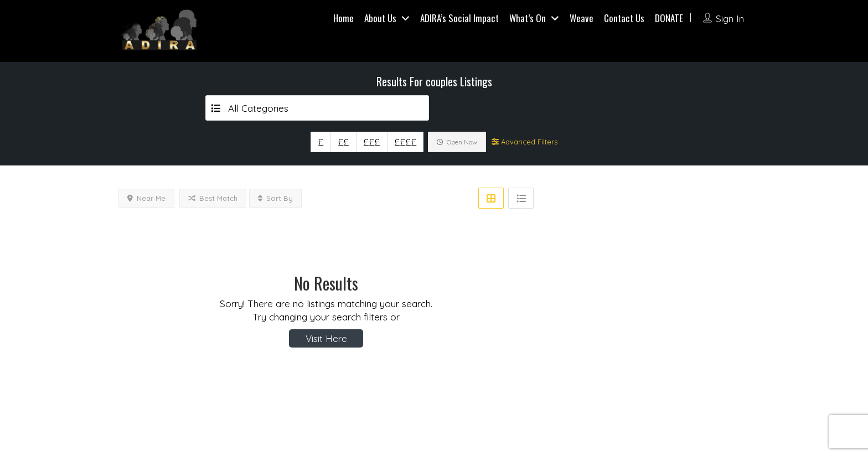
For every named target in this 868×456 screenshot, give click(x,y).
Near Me (146, 198)
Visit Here (326, 338)
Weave (582, 18)
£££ (371, 142)
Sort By (275, 198)
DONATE (669, 18)
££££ (405, 142)
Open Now (457, 142)
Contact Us (624, 18)
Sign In (730, 19)
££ (343, 142)
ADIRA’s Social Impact (459, 18)
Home (343, 18)
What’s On (528, 18)
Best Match (213, 198)
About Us (380, 18)
